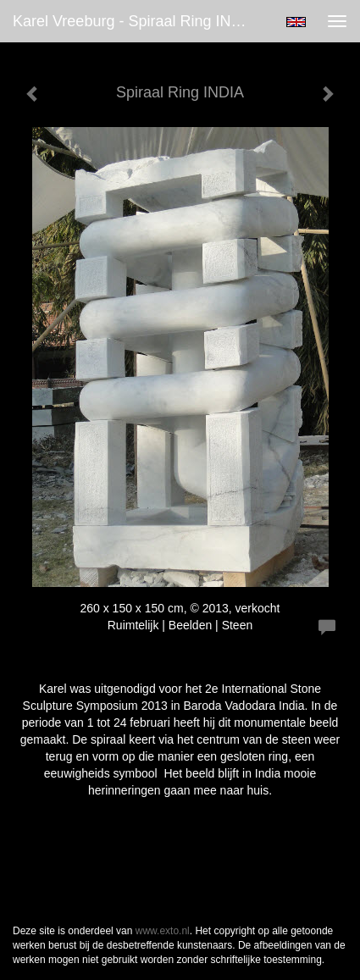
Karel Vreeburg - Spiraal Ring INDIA (134, 21)
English (296, 22)
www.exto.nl (163, 931)
